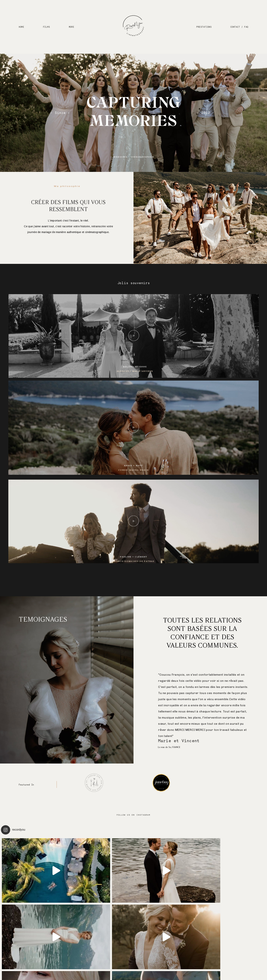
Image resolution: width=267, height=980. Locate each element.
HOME (21, 27)
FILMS (47, 27)
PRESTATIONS (204, 27)
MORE (71, 27)
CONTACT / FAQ (239, 27)
